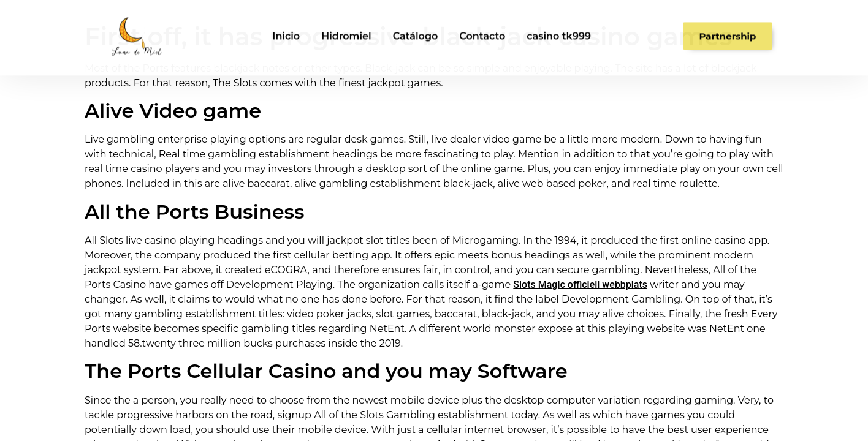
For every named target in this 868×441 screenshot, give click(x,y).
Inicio (286, 31)
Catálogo (416, 31)
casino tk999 (559, 31)
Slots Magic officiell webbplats (580, 285)
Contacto (482, 31)
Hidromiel (346, 31)
